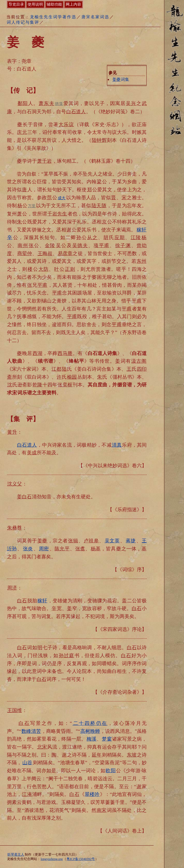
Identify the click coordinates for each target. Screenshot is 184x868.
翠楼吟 (92, 794)
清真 (117, 445)
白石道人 (27, 445)
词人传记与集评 (23, 22)
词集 (121, 79)
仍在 (90, 723)
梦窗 (107, 739)
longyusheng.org (52, 859)
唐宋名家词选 (95, 17)
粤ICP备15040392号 (81, 859)
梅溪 (92, 739)
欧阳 (111, 771)
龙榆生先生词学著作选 (53, 17)
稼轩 (42, 601)
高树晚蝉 (90, 731)
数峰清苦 (31, 731)
